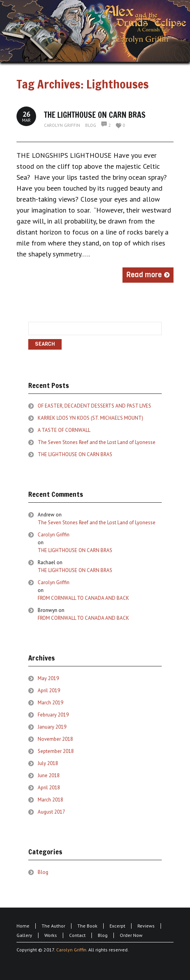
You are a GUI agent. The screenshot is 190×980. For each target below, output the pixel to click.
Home (23, 926)
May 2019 (48, 678)
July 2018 (48, 763)
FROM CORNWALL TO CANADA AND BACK (83, 598)
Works (51, 935)
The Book (87, 926)
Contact (77, 935)
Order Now (131, 935)
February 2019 (53, 715)
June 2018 (49, 775)
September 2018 (56, 751)
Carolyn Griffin (62, 125)
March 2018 (50, 800)
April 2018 (49, 788)
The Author (53, 926)
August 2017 (51, 812)
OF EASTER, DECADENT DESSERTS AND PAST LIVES (94, 406)
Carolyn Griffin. (72, 950)
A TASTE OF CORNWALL (64, 430)
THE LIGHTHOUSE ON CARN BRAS (95, 115)
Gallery (24, 935)
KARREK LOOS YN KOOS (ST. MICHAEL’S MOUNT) (90, 418)
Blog (91, 125)
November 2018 (55, 739)
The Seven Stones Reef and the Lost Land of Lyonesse (97, 442)
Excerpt (117, 926)
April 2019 (49, 690)
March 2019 (50, 703)
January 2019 (52, 727)
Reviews (146, 926)
